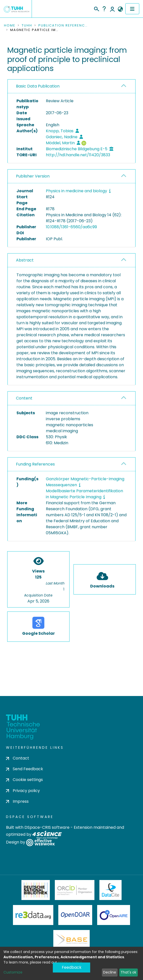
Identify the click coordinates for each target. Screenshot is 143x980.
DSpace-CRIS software (47, 827)
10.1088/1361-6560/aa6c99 (71, 227)
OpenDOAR (75, 915)
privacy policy (70, 962)
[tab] (71, 86)
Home (10, 25)
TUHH (27, 25)
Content (24, 398)
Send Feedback (25, 769)
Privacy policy (23, 791)
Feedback (72, 967)
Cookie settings (24, 780)
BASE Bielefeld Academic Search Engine (71, 940)
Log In (112, 9)
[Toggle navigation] (132, 9)
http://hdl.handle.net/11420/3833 (78, 155)
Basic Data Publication (38, 86)
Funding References (35, 464)
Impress (17, 801)
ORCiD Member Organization (75, 890)
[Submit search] (96, 8)
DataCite (110, 890)
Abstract (25, 260)
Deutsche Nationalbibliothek (36, 890)
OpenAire (114, 915)
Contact (18, 758)
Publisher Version (33, 176)
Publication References (63, 25)
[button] (120, 9)
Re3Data (33, 915)
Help (104, 9)
